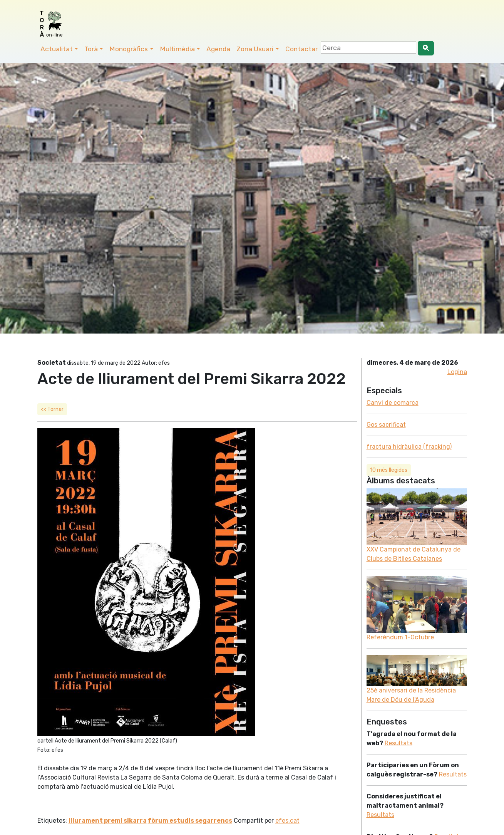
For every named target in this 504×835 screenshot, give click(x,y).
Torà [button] (91, 49)
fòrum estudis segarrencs (190, 821)
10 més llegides (389, 470)
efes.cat (287, 821)
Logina (457, 372)
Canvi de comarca (393, 403)
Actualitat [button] (57, 49)
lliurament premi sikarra (108, 821)
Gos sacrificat (386, 425)
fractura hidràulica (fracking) (409, 447)
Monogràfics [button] (129, 49)
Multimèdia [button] (177, 49)
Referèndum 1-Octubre (400, 637)
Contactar (301, 49)
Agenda (218, 49)
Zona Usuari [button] (255, 49)
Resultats (399, 743)
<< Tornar (52, 409)
